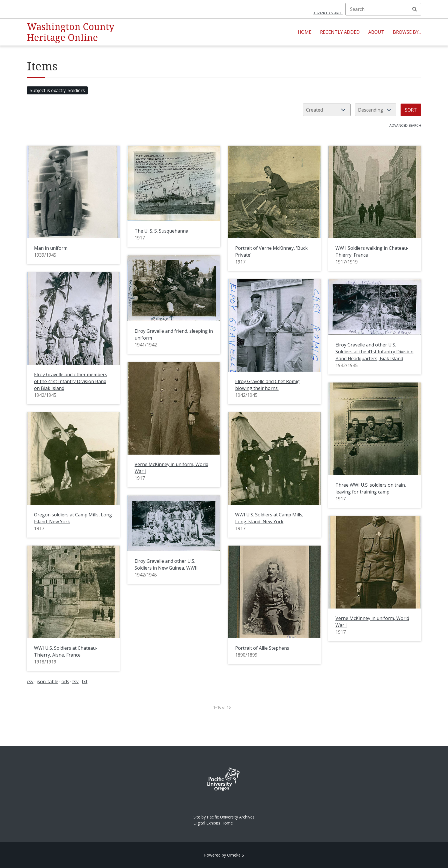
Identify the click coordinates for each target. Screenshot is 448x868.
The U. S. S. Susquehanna (161, 231)
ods (65, 681)
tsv (75, 681)
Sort (411, 110)
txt (85, 681)
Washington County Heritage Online (71, 32)
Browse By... (407, 32)
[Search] (383, 9)
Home (305, 32)
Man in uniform (51, 248)
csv (30, 681)
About (376, 32)
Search (415, 9)
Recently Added (340, 32)
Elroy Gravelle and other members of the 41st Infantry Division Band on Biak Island (71, 381)
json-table (47, 681)
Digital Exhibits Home (213, 823)
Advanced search (328, 13)
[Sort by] (327, 110)
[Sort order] (376, 110)
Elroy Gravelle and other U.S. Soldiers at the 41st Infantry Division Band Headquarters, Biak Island (374, 352)
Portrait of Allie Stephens (262, 648)
